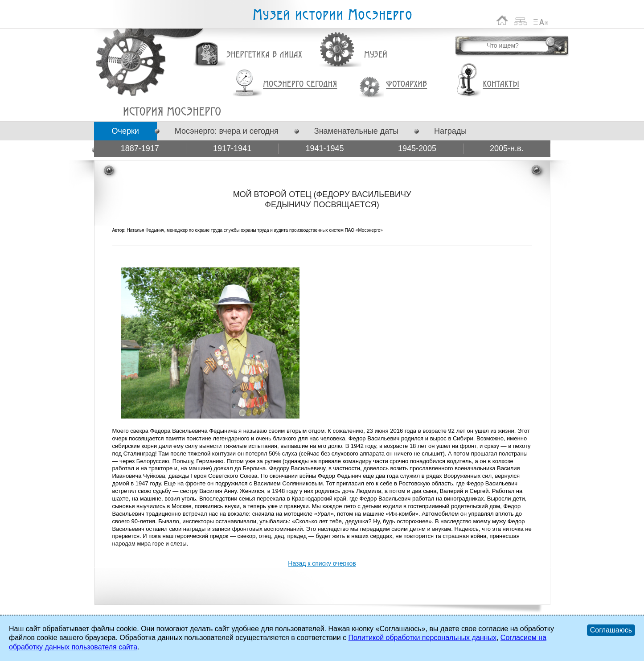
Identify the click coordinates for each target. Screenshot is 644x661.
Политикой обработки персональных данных (422, 638)
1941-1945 (324, 148)
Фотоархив (406, 84)
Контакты (501, 84)
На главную (502, 20)
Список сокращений (541, 20)
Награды (450, 131)
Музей (376, 55)
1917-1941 (232, 148)
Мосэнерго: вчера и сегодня (227, 131)
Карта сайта (521, 20)
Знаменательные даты (356, 131)
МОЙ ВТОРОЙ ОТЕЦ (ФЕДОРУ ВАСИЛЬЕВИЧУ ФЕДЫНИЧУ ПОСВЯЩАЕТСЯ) (172, 111)
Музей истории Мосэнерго (332, 15)
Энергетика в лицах (265, 55)
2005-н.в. (507, 148)
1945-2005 (417, 148)
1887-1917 (140, 148)
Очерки (125, 131)
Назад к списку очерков (322, 563)
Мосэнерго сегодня (300, 84)
